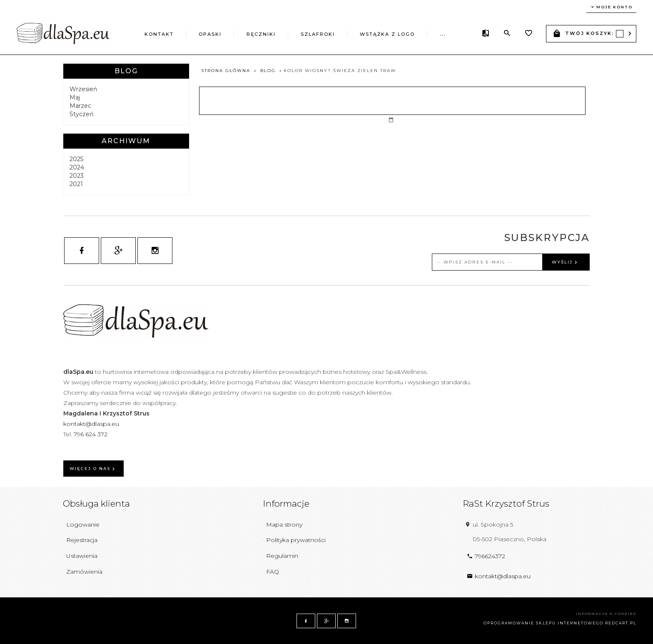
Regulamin (282, 556)
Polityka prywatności (296, 540)
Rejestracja (82, 540)
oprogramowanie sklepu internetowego (543, 623)
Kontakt (159, 34)
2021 (76, 184)
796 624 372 (91, 434)
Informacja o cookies (606, 614)
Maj (75, 97)
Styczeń (81, 114)
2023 (77, 176)
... (443, 34)
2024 (77, 167)
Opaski (210, 34)
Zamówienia (84, 572)
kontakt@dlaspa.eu (91, 424)
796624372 (486, 556)
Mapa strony (284, 525)
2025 (76, 159)
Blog (126, 71)
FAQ (273, 572)
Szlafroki (318, 34)
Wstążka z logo (387, 34)
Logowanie (83, 525)
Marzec (80, 106)
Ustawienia (82, 556)
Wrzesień (83, 89)
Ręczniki (261, 34)
